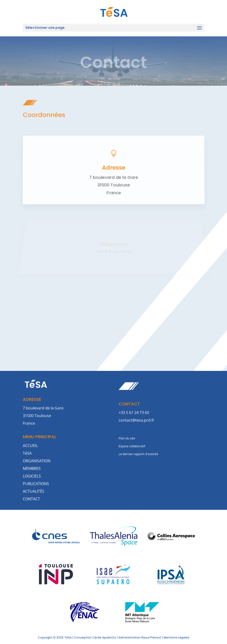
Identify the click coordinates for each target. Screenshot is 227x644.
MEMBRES (32, 468)
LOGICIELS (32, 476)
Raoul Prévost (151, 637)
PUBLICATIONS (36, 484)
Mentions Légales (177, 637)
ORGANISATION (37, 461)
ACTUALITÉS (34, 491)
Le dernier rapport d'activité (138, 454)
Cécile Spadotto (104, 637)
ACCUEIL (30, 446)
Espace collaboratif (132, 446)
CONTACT (31, 499)
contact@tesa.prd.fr (136, 420)
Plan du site (127, 438)
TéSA (27, 453)
